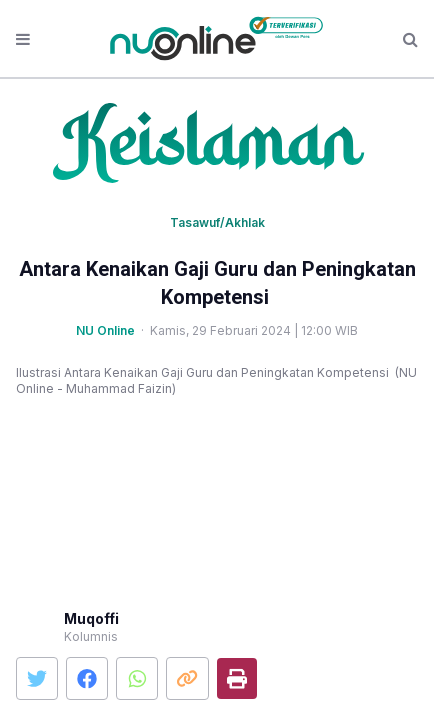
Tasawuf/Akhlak (217, 222)
